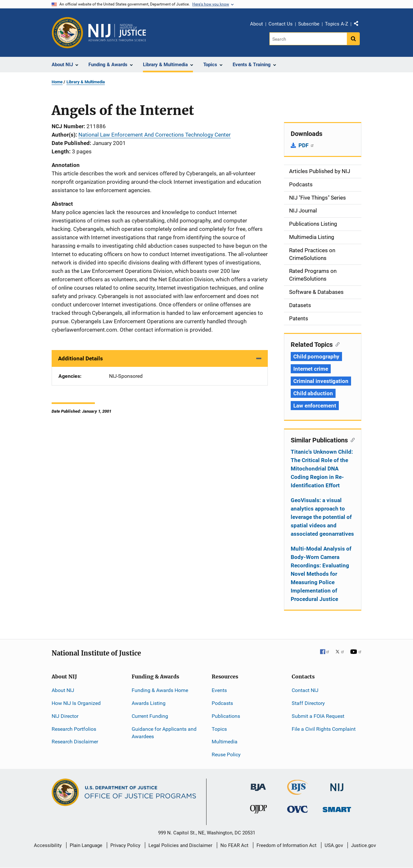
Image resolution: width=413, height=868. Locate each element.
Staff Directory (308, 703)
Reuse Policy (226, 754)
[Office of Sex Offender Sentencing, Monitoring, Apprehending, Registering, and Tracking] (337, 808)
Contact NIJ (305, 690)
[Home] (117, 33)
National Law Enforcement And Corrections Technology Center (155, 135)
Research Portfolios (74, 729)
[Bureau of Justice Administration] (258, 784)
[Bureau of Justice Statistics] (298, 792)
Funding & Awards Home (160, 690)
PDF (306, 145)
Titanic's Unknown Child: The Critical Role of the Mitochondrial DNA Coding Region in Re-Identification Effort (322, 469)
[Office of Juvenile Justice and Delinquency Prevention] (258, 811)
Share (358, 25)
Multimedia (225, 742)
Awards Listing (149, 703)
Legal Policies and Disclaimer (180, 845)
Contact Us (281, 24)
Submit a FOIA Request (318, 716)
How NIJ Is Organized (76, 703)
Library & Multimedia (86, 82)
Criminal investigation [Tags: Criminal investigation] (321, 381)
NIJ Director (65, 716)
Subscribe (309, 24)
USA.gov (334, 845)
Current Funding (150, 716)
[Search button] (353, 39)
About (257, 24)
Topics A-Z (337, 24)
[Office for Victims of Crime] (297, 809)
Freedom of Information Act (287, 845)
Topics (219, 729)
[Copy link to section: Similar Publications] (351, 439)
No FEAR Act (234, 845)
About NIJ (63, 690)
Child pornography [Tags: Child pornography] (316, 356)
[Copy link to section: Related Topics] (336, 344)
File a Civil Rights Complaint (324, 729)
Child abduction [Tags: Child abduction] (313, 393)
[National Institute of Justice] (337, 785)
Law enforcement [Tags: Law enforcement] (315, 406)
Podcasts (222, 703)
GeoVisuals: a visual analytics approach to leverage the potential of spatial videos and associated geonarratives (322, 517)
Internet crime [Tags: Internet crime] (311, 369)
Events (219, 690)
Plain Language (86, 845)
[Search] (309, 39)
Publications (226, 716)
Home (57, 82)
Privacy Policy (125, 845)
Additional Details (81, 358)
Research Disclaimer (75, 742)
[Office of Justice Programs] (67, 33)
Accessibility (48, 845)
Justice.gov (363, 845)
